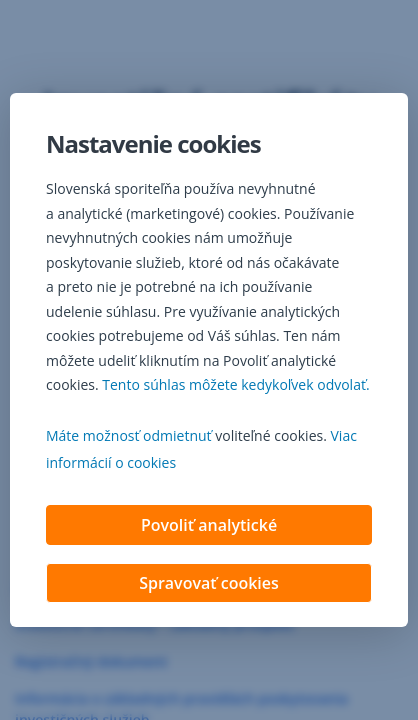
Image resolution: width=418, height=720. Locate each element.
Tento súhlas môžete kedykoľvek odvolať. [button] (235, 386)
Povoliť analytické (209, 527)
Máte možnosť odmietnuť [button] (129, 437)
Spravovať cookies (209, 585)
